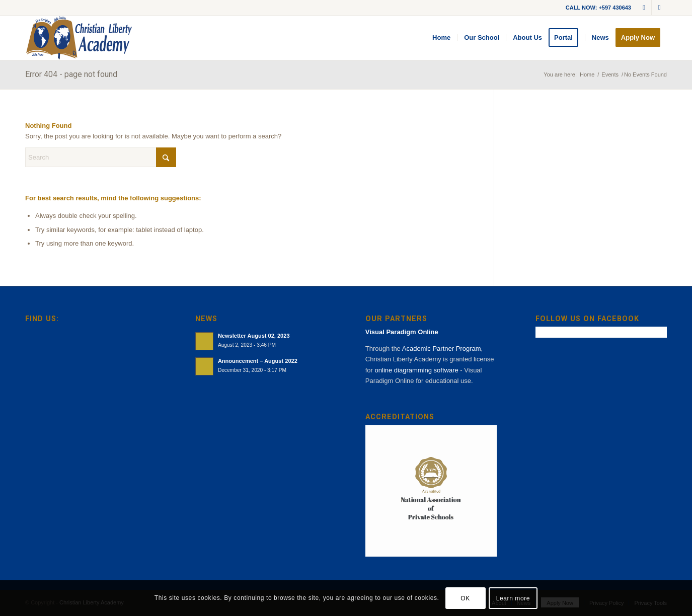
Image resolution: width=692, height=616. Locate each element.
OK (465, 598)
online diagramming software (417, 370)
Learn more (513, 598)
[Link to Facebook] (659, 8)
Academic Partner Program (442, 349)
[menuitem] (441, 38)
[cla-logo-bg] (79, 38)
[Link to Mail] (644, 8)
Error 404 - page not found (71, 74)
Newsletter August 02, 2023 (254, 336)
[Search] (101, 157)
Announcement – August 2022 (258, 361)
